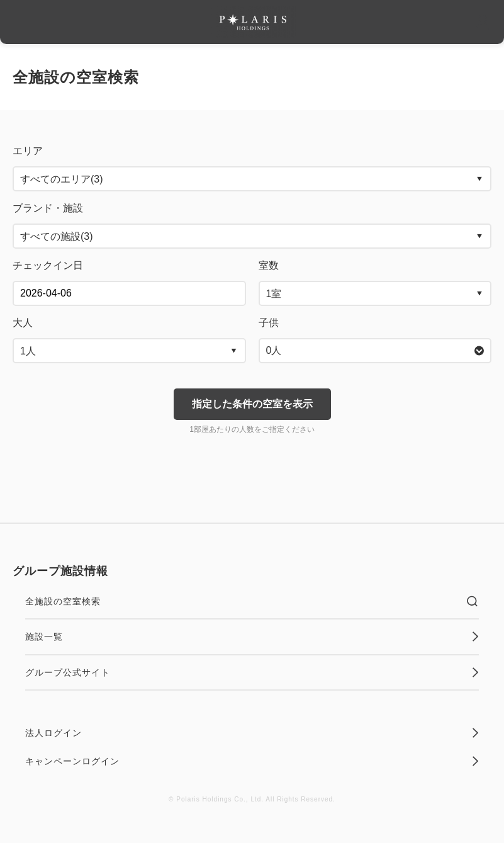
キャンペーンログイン (252, 761)
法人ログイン (252, 733)
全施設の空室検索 (252, 601)
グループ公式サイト (252, 672)
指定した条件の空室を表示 (252, 404)
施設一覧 (252, 636)
